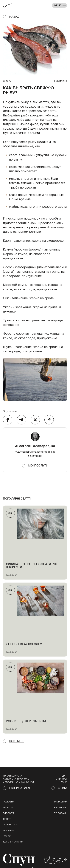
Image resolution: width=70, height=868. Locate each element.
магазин (8, 831)
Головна (9, 802)
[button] (59, 5)
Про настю (10, 825)
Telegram (60, 813)
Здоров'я (9, 813)
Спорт (7, 819)
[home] (8, 5)
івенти (7, 836)
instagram (61, 802)
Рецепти (8, 808)
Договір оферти (13, 842)
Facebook (60, 808)
